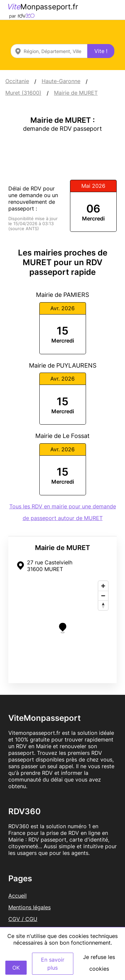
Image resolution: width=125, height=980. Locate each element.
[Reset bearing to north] (103, 605)
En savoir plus (53, 964)
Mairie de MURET (76, 93)
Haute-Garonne (61, 81)
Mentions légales (29, 907)
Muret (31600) (23, 93)
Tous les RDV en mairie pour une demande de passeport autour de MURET (63, 512)
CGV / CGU (23, 919)
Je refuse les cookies (99, 963)
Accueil (17, 896)
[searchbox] (49, 51)
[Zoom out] (103, 596)
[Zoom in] (103, 586)
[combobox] (49, 51)
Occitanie (17, 81)
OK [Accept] (16, 968)
